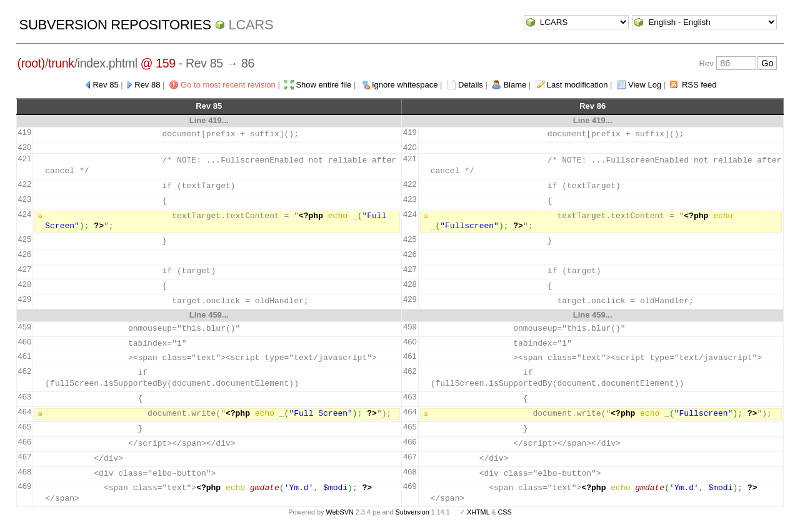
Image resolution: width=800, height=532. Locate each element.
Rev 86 (592, 106)
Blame (515, 85)
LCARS (251, 25)
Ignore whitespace (405, 85)
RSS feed (699, 85)
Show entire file (323, 85)
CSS (505, 512)
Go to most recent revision (228, 85)
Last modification (577, 85)
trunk (61, 63)
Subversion (412, 512)
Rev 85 (105, 85)
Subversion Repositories (115, 25)
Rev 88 (147, 85)
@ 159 (158, 63)
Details (471, 85)
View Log (645, 85)
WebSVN (339, 512)
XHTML (478, 512)
